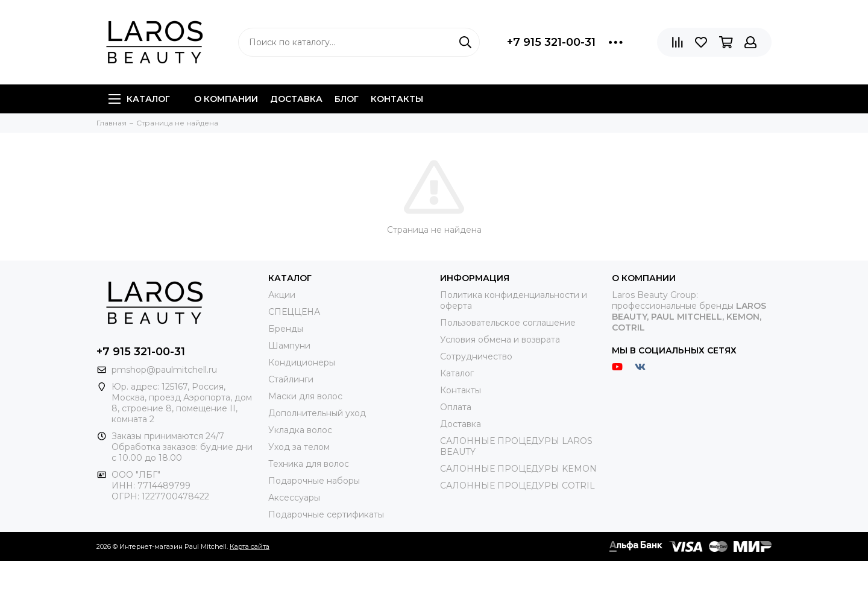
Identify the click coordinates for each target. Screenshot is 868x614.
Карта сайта (250, 546)
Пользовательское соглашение (508, 323)
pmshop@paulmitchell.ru (164, 370)
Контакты (397, 99)
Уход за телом (299, 447)
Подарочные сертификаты (326, 514)
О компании (226, 99)
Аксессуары (294, 498)
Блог (347, 99)
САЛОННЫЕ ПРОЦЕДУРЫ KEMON (518, 469)
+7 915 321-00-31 (551, 42)
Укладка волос (300, 430)
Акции (282, 295)
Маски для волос (305, 396)
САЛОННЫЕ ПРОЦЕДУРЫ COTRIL (517, 486)
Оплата (456, 407)
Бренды (286, 329)
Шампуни (289, 346)
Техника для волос (309, 464)
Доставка (296, 99)
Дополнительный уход (317, 413)
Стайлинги (291, 379)
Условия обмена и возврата (500, 340)
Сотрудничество (476, 356)
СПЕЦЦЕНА (294, 312)
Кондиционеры (302, 362)
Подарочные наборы (314, 481)
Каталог (139, 99)
